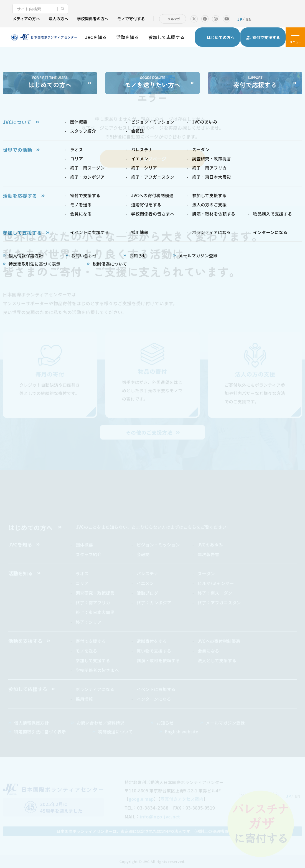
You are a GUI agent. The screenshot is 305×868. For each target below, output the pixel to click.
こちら (190, 527)
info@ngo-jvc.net (160, 816)
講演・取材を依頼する (158, 660)
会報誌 (143, 554)
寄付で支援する (91, 641)
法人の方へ (58, 19)
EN (249, 19)
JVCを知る (96, 37)
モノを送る (87, 651)
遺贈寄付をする (152, 641)
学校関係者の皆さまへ (97, 670)
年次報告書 (209, 554)
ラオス (82, 573)
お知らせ (165, 723)
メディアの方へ (26, 19)
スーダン (206, 573)
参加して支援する (93, 660)
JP (240, 19)
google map (141, 799)
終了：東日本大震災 (95, 612)
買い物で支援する (154, 651)
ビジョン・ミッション (158, 545)
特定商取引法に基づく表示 (40, 732)
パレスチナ (148, 573)
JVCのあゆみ (210, 545)
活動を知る (128, 37)
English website (182, 732)
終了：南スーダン (215, 593)
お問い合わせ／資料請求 (101, 723)
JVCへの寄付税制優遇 (219, 641)
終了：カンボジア (154, 603)
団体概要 (84, 545)
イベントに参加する (156, 689)
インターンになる (154, 699)
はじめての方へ (30, 527)
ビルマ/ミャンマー (216, 583)
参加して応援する (166, 37)
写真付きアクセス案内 (182, 799)
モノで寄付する (131, 19)
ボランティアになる (95, 689)
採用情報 (84, 699)
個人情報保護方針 (31, 723)
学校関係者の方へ (93, 19)
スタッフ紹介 (89, 554)
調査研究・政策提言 (95, 593)
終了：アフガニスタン (219, 603)
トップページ (152, 159)
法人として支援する (217, 660)
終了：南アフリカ (93, 603)
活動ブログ (148, 593)
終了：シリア (89, 622)
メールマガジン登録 (225, 723)
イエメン (145, 583)
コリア (82, 583)
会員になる (209, 651)
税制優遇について (115, 732)
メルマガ (174, 19)
